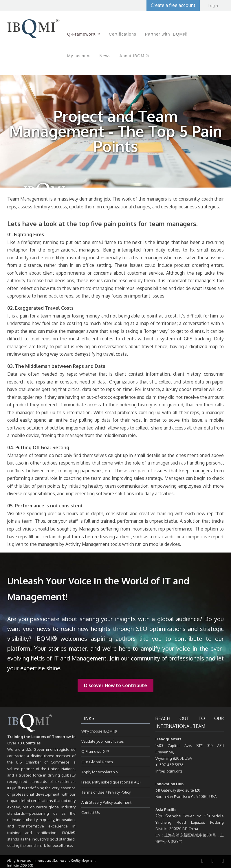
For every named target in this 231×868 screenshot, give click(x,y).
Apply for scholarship (100, 772)
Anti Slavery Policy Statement (106, 802)
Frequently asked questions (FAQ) (111, 782)
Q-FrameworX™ (95, 751)
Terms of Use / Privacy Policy (106, 792)
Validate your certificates (103, 741)
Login (213, 5)
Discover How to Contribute (115, 685)
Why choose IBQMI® (99, 731)
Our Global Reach (97, 762)
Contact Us (91, 812)
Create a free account (173, 5)
